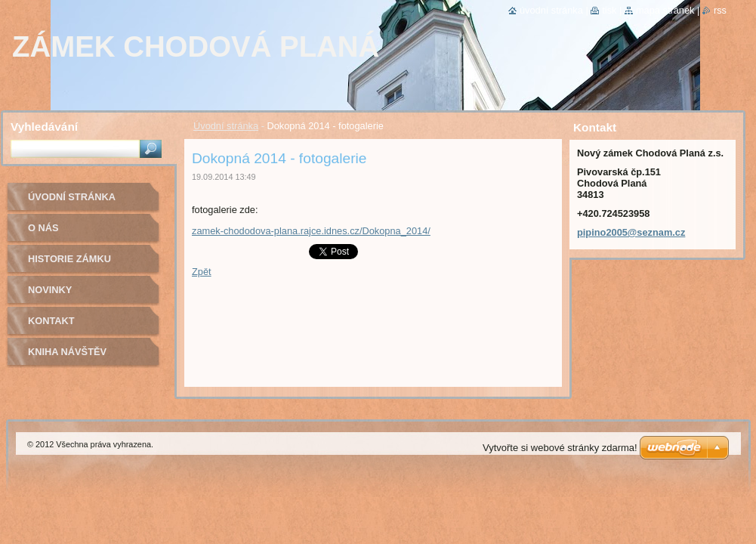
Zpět (202, 272)
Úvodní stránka (226, 126)
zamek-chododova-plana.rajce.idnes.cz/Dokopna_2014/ (311, 231)
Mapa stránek (665, 10)
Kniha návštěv (67, 352)
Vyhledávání (44, 127)
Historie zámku (69, 259)
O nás (43, 228)
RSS (720, 10)
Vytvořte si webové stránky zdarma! (560, 448)
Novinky (50, 290)
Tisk (609, 10)
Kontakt (51, 321)
